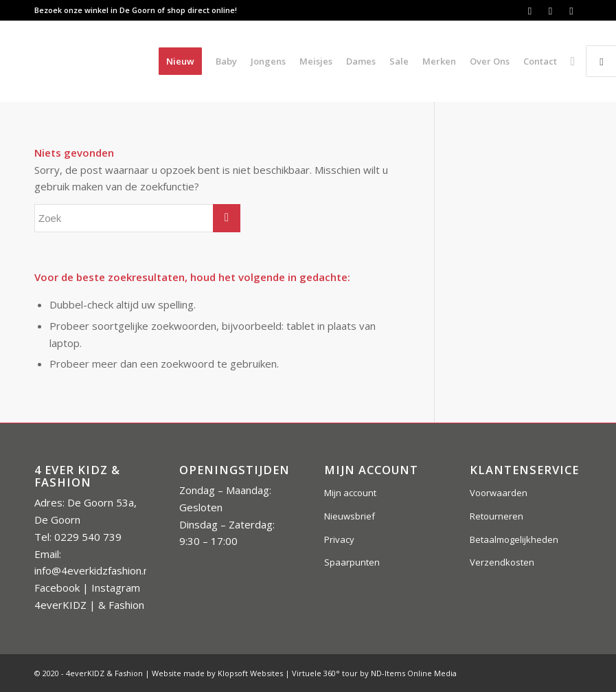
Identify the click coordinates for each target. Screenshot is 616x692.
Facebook (57, 588)
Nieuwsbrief (350, 516)
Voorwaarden (499, 493)
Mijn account (350, 493)
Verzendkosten (502, 562)
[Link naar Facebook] (530, 10)
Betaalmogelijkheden (514, 539)
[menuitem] (180, 61)
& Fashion (121, 605)
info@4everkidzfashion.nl (93, 570)
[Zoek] (573, 61)
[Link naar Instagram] (550, 10)
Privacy (339, 539)
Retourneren (497, 516)
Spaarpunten (352, 562)
